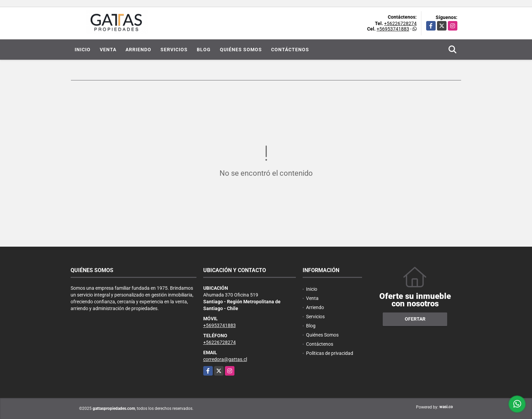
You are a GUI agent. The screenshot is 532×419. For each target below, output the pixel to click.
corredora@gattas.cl (225, 359)
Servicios (174, 50)
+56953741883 (393, 29)
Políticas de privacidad (330, 353)
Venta (108, 50)
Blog (204, 50)
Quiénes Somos (241, 50)
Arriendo (138, 50)
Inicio (83, 50)
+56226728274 (400, 23)
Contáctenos (290, 50)
